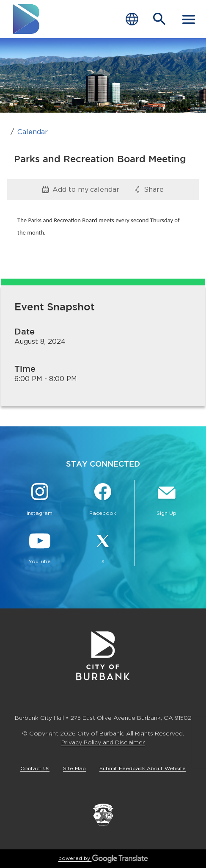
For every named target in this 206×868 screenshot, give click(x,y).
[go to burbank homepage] (27, 19)
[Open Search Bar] (159, 19)
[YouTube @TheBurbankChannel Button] (40, 549)
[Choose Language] (132, 19)
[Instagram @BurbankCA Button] (40, 500)
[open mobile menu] (189, 19)
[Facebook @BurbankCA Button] (103, 500)
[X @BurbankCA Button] (103, 549)
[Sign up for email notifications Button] (166, 500)
